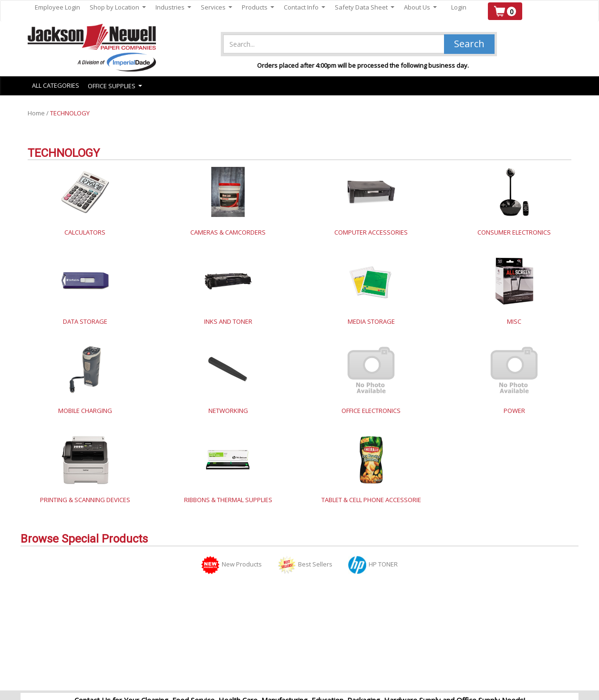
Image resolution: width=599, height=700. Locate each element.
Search (469, 44)
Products (258, 7)
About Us (420, 7)
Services (217, 7)
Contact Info (305, 7)
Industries (173, 7)
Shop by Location (118, 7)
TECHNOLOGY (70, 113)
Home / (39, 113)
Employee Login (57, 7)
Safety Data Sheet (365, 7)
